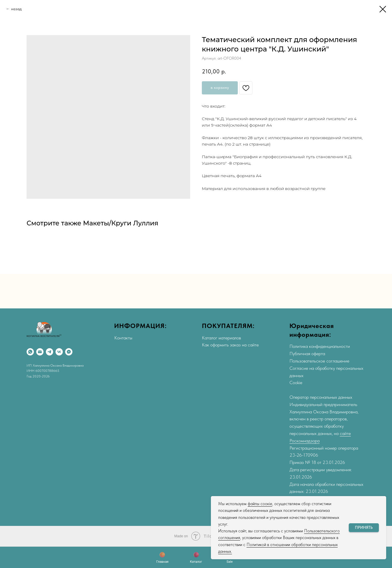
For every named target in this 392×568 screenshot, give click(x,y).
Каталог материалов (221, 338)
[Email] (40, 352)
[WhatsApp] (30, 352)
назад (16, 9)
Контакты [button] (123, 338)
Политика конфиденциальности (320, 346)
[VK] (59, 352)
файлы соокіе (260, 504)
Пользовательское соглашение (319, 361)
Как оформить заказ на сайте (230, 345)
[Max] (69, 352)
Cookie (296, 383)
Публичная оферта (307, 354)
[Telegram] (50, 352)
